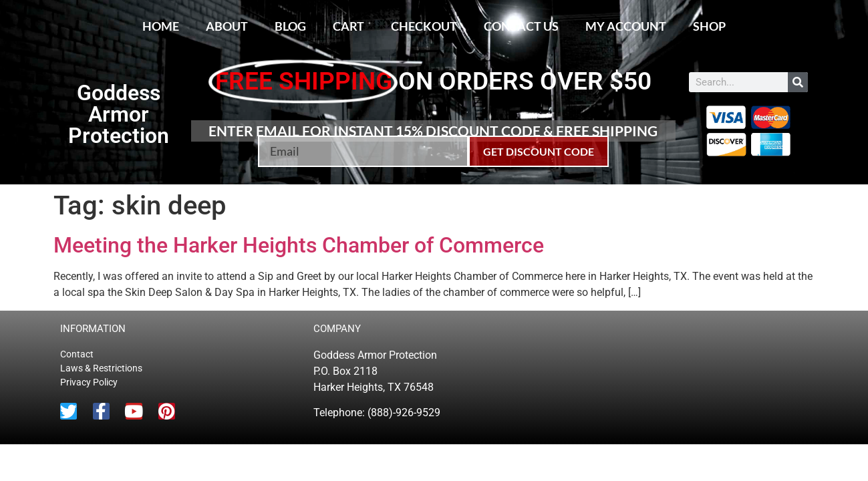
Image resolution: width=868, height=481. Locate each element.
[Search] (798, 82)
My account (626, 26)
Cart (348, 26)
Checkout (424, 26)
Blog (290, 26)
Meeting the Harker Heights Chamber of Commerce (299, 245)
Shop (709, 26)
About (227, 26)
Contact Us (521, 26)
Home (161, 26)
